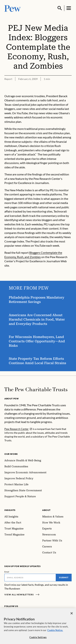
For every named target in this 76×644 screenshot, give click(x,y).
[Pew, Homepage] (13, 8)
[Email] (30, 578)
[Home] (36, 389)
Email (7, 572)
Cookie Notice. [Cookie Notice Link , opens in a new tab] (55, 632)
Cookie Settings (38, 639)
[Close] (72, 615)
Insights (10, 510)
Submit (64, 577)
